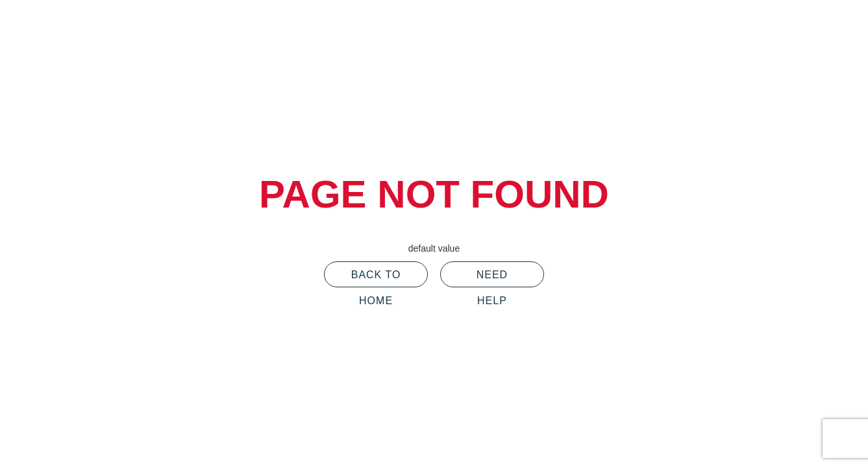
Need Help (492, 278)
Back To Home (376, 278)
